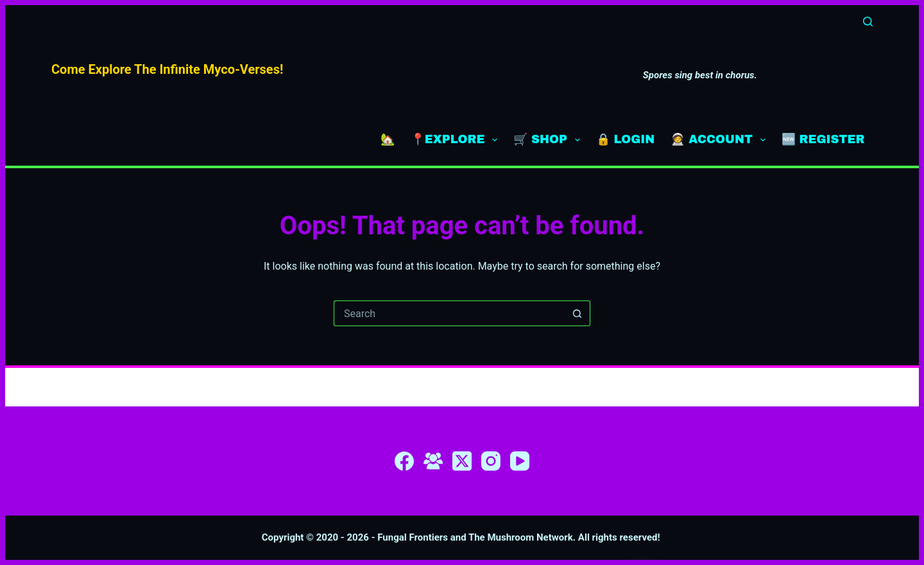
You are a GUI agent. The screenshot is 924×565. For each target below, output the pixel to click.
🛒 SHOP (549, 140)
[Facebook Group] (433, 461)
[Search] (868, 22)
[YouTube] (520, 461)
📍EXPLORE (457, 140)
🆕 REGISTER (823, 139)
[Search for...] (449, 313)
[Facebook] (404, 461)
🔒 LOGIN (626, 139)
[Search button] (577, 313)
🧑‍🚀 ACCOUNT (720, 140)
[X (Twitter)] (462, 461)
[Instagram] (491, 461)
